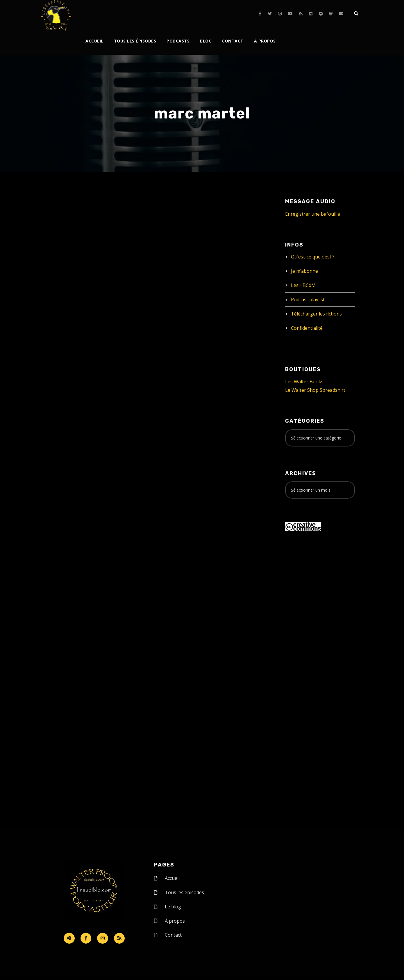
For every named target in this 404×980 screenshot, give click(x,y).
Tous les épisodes (135, 41)
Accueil (94, 41)
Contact (233, 41)
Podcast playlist (308, 300)
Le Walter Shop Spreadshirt (315, 390)
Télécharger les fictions (316, 314)
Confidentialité (307, 328)
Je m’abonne (304, 271)
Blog (206, 41)
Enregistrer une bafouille (313, 214)
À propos (265, 41)
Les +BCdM (303, 285)
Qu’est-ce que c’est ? (313, 257)
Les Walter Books (304, 382)
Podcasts (178, 41)
